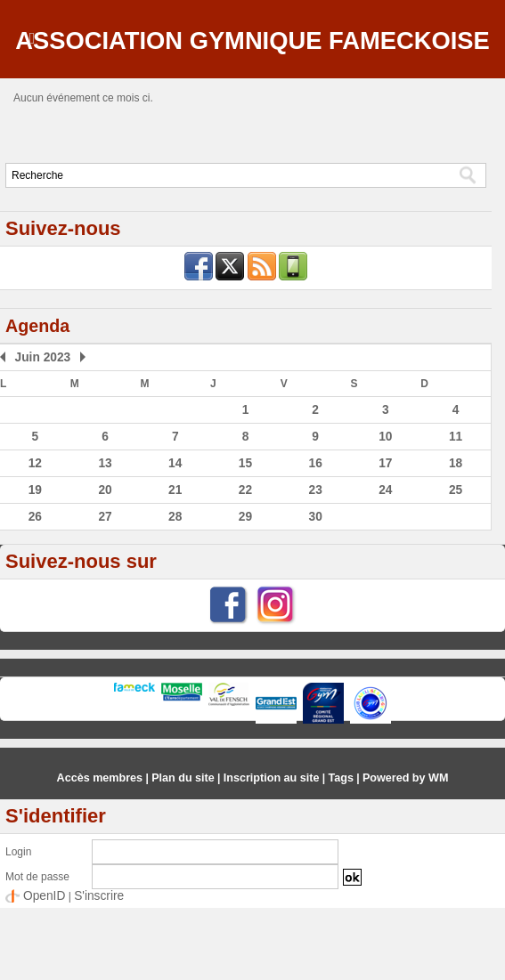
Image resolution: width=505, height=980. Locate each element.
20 (105, 564)
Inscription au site (270, 851)
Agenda (41, 404)
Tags (337, 851)
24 (385, 564)
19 (35, 564)
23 (315, 564)
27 (105, 590)
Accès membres (106, 851)
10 (385, 513)
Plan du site (186, 851)
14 (175, 539)
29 (245, 590)
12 (35, 539)
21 (175, 564)
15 (245, 539)
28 (175, 590)
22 (245, 564)
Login (18, 925)
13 (105, 539)
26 (35, 590)
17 (385, 539)
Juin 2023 (39, 435)
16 (315, 539)
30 (315, 590)
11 (456, 513)
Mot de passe (37, 950)
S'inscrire (90, 968)
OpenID (41, 968)
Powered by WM (399, 851)
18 (456, 539)
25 (456, 564)
